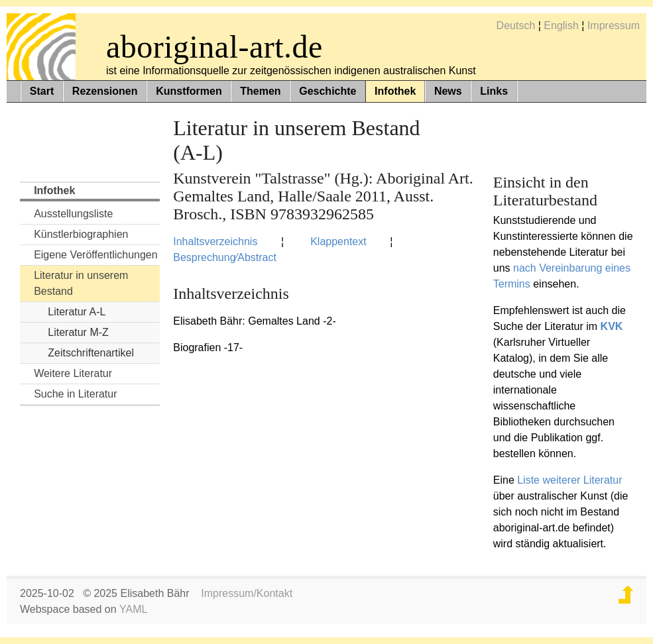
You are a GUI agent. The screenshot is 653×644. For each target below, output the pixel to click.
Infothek (395, 91)
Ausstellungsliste (73, 214)
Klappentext (338, 241)
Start (42, 91)
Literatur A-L (77, 312)
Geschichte (327, 91)
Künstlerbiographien (81, 234)
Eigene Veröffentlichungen (96, 255)
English (561, 26)
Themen (260, 91)
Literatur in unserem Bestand (81, 283)
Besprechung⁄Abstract (225, 257)
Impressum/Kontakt (247, 593)
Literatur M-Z (78, 332)
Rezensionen (105, 91)
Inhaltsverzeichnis (215, 241)
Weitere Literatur (73, 373)
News (448, 91)
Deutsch (516, 26)
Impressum (614, 26)
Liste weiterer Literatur (569, 480)
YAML (133, 609)
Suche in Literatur (75, 394)
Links (494, 91)
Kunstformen (189, 91)
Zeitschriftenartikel (91, 353)
